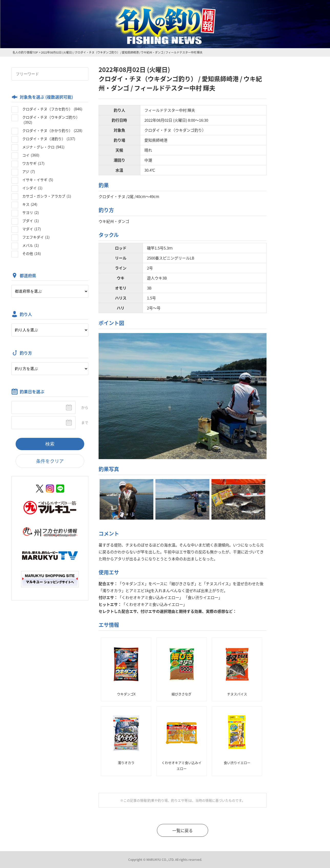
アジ (29, 171)
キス (30, 204)
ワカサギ (33, 163)
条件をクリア (50, 461)
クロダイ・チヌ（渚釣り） (49, 139)
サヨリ (31, 212)
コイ (31, 155)
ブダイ (31, 221)
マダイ (32, 229)
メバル (31, 245)
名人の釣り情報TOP (25, 52)
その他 (32, 253)
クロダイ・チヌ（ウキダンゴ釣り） (51, 120)
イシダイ (32, 188)
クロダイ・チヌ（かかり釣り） (52, 130)
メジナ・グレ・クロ (43, 147)
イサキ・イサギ (38, 180)
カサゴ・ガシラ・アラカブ (47, 196)
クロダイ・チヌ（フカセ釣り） (52, 109)
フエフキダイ (36, 237)
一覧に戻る (183, 830)
